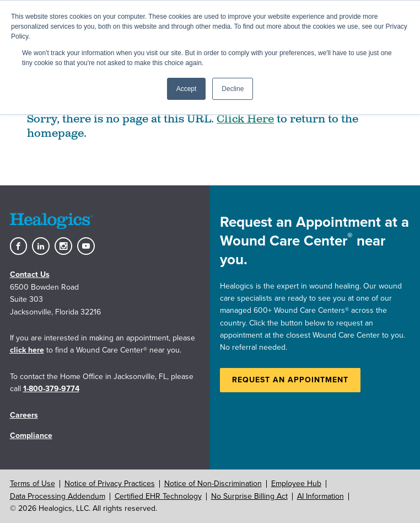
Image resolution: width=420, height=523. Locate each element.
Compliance (31, 436)
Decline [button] (233, 89)
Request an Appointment (290, 380)
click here (27, 350)
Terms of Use (33, 484)
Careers (24, 415)
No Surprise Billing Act (249, 496)
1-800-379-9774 (51, 389)
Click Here (245, 119)
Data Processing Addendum (58, 496)
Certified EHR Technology (158, 496)
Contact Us (30, 274)
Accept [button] (187, 89)
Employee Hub (296, 484)
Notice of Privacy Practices (110, 484)
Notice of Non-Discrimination (213, 484)
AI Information (321, 496)
